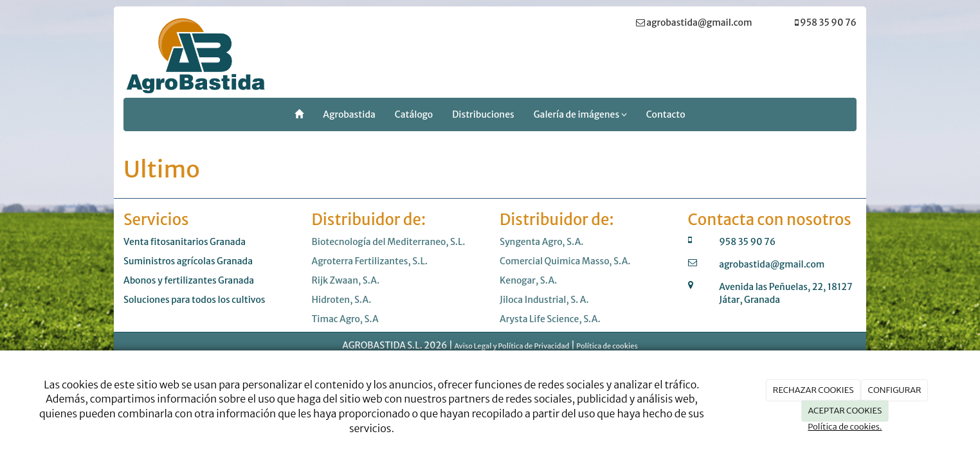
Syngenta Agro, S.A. (542, 242)
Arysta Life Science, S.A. (550, 319)
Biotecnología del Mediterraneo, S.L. (389, 242)
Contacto (666, 114)
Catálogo (414, 114)
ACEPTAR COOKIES (845, 411)
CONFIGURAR (895, 390)
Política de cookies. (845, 427)
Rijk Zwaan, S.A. (346, 280)
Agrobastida (349, 114)
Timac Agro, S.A (345, 319)
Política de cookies (607, 346)
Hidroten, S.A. (342, 300)
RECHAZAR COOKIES (813, 390)
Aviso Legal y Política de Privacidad (512, 346)
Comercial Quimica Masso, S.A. (565, 261)
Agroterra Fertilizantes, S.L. (370, 261)
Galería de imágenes (580, 114)
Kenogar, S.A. (528, 280)
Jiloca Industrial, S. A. (544, 300)
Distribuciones (483, 114)
